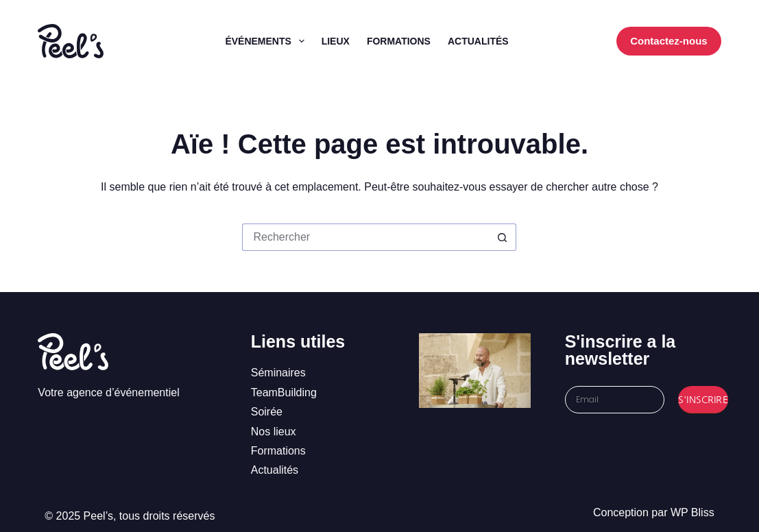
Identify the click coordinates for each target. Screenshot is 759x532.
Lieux (336, 41)
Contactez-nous (669, 41)
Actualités (478, 41)
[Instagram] (556, 41)
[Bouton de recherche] (503, 237)
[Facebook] (536, 41)
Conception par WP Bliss (654, 512)
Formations (399, 41)
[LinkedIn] (577, 41)
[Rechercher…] (365, 237)
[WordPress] (598, 41)
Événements (267, 41)
